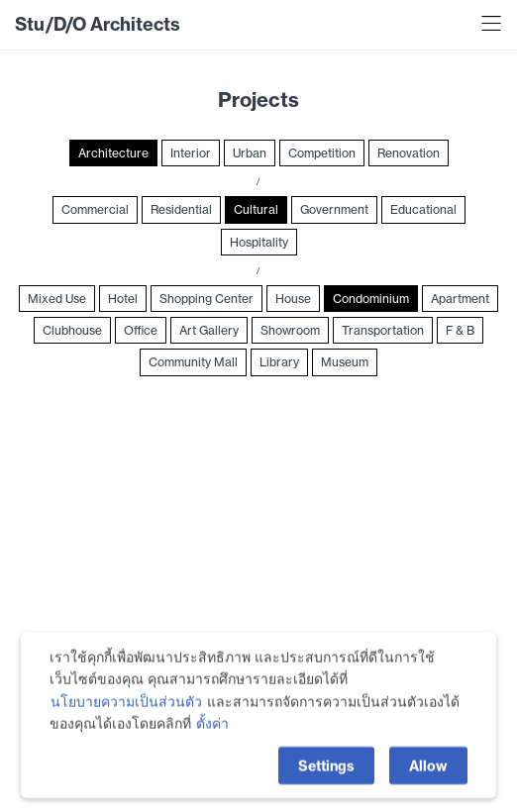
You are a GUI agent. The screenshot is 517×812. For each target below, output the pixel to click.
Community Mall (193, 362)
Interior (191, 153)
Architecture (113, 153)
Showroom (290, 330)
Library (279, 362)
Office (141, 330)
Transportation (383, 330)
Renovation (409, 153)
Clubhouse (72, 330)
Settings (326, 786)
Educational (423, 209)
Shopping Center (207, 299)
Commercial (95, 209)
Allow (428, 786)
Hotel (123, 299)
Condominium (371, 299)
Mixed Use (57, 299)
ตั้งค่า (212, 744)
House (293, 299)
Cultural (256, 209)
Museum (345, 362)
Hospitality (259, 242)
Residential (181, 209)
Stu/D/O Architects (98, 24)
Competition (322, 153)
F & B (460, 330)
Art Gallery (209, 330)
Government (334, 209)
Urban (250, 153)
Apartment (460, 299)
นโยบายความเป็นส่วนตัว (126, 722)
